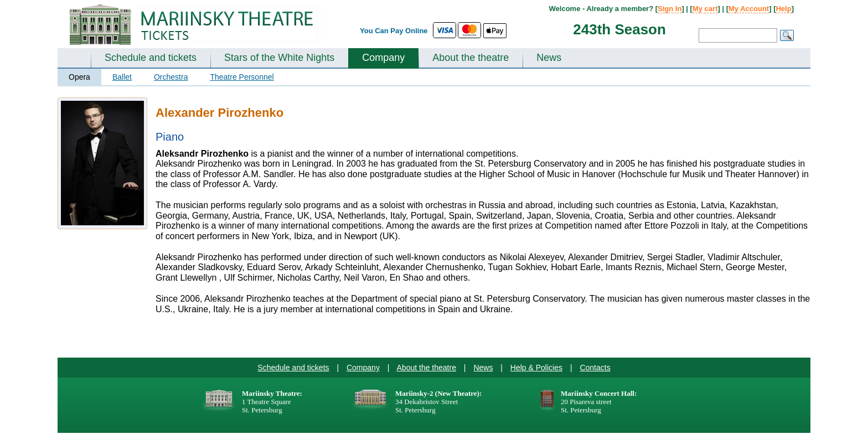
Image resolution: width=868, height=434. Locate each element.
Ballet (122, 77)
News (549, 58)
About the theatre (471, 58)
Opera (79, 77)
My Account (749, 9)
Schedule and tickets (151, 58)
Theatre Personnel (242, 77)
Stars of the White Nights (279, 58)
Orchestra (171, 77)
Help (783, 9)
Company (383, 58)
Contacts (595, 368)
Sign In (670, 9)
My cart (705, 9)
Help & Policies (536, 368)
